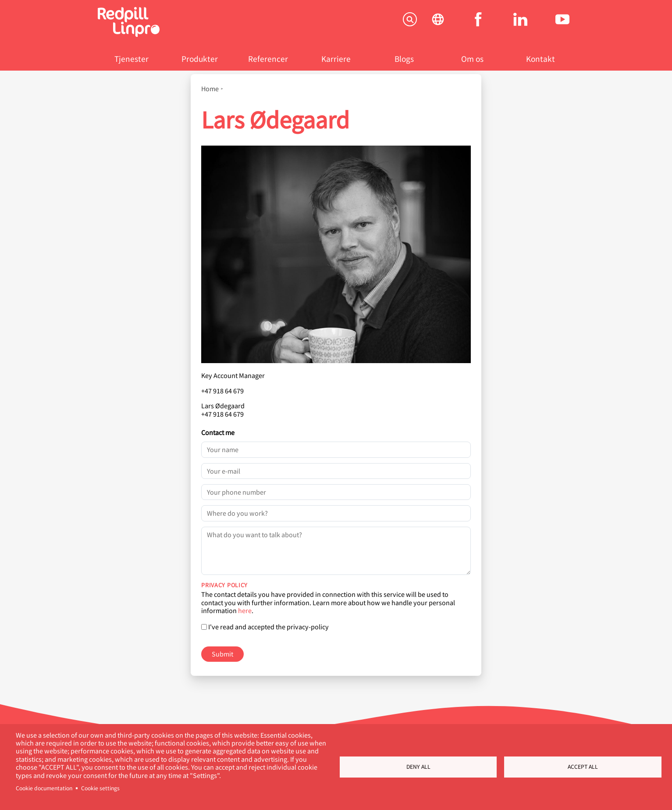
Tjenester (132, 59)
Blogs (404, 59)
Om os (472, 59)
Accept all (583, 767)
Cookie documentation (44, 788)
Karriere (336, 59)
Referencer (268, 59)
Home (210, 89)
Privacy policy (224, 585)
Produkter (200, 59)
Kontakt (540, 59)
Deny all (418, 767)
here (245, 610)
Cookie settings (100, 788)
